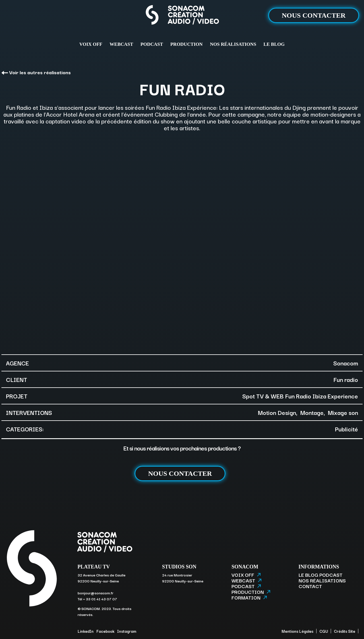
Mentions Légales (297, 631)
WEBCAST (121, 44)
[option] (182, 242)
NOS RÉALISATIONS (233, 44)
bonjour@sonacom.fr (96, 593)
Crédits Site (345, 631)
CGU (324, 631)
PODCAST (152, 44)
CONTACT (310, 586)
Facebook (105, 631)
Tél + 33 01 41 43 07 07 (97, 599)
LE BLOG (274, 44)
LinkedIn (86, 631)
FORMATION (249, 597)
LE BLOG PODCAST (320, 575)
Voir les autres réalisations (36, 72)
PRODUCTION (187, 44)
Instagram (127, 631)
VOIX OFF (91, 44)
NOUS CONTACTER (314, 15)
